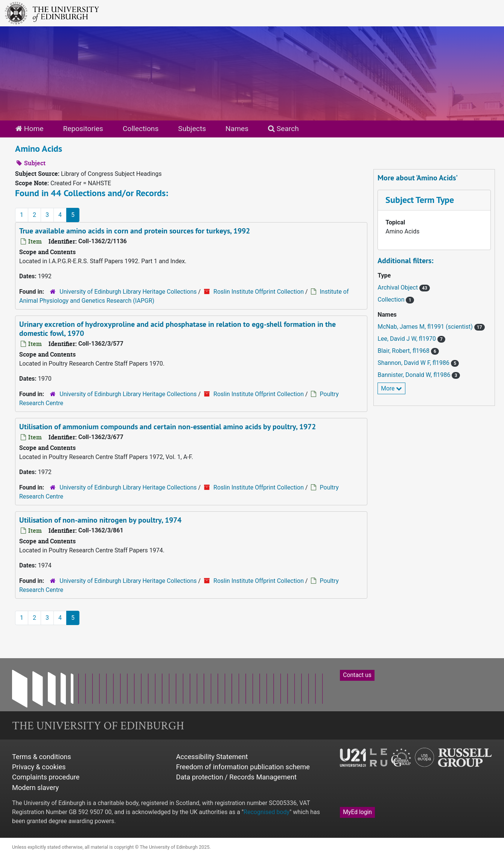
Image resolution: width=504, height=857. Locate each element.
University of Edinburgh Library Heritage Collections (128, 292)
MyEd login (357, 812)
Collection (392, 300)
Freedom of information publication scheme (243, 767)
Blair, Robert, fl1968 (404, 351)
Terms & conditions (42, 757)
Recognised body (266, 812)
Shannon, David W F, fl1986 (414, 363)
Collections (141, 129)
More (391, 388)
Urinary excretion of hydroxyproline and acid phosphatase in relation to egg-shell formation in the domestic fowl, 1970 (177, 329)
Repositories (83, 129)
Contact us (357, 675)
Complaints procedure (46, 777)
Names (237, 129)
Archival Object (398, 287)
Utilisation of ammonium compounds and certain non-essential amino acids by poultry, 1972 (167, 427)
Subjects (192, 129)
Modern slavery (35, 788)
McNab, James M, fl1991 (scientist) (426, 327)
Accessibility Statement (212, 757)
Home (29, 129)
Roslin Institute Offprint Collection (259, 292)
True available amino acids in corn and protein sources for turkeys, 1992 (135, 231)
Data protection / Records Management (236, 777)
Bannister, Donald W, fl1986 (415, 375)
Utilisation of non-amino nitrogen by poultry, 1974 (100, 520)
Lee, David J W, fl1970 (407, 339)
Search (283, 129)
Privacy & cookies (39, 767)
